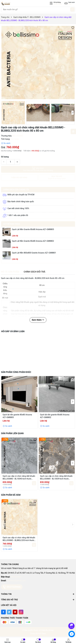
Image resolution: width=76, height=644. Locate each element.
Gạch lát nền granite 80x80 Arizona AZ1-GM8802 (33, 241)
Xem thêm (38, 320)
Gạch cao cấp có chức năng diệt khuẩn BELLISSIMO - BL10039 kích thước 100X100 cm (56, 478)
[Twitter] (9, 612)
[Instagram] (21, 612)
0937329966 (16, 577)
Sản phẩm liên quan (12, 433)
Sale (70, 4)
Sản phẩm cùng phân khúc (16, 372)
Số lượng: (5, 157)
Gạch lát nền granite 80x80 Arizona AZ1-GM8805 (33, 229)
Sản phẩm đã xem (11, 495)
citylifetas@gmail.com (16, 581)
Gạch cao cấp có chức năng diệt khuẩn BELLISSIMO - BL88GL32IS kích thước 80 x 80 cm (19, 539)
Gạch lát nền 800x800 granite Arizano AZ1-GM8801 (34, 253)
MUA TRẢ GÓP (57, 177)
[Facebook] (3, 612)
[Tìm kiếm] (72, 9)
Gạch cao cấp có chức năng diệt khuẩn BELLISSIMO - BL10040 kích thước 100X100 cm (19, 478)
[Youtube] (15, 612)
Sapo (44, 633)
